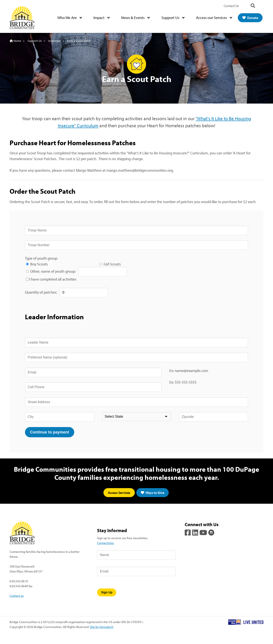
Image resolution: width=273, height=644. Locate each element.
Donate (250, 18)
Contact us (17, 596)
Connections (105, 543)
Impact (102, 18)
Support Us (173, 18)
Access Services (119, 493)
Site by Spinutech (102, 627)
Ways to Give (152, 493)
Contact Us (231, 6)
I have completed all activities (53, 279)
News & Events (135, 18)
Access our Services (214, 18)
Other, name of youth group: (54, 271)
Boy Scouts (39, 264)
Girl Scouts (112, 264)
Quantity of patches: (42, 292)
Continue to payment (50, 432)
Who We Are (70, 18)
